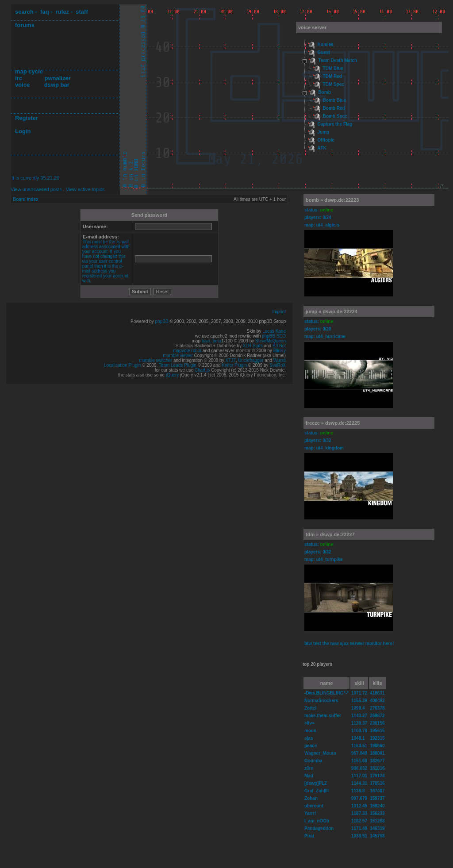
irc (19, 78)
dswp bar (57, 85)
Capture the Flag (335, 124)
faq (45, 12)
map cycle (29, 71)
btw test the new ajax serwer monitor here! (349, 643)
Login (23, 131)
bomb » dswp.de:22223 (332, 200)
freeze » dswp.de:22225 (333, 423)
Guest (324, 52)
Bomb (325, 92)
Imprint (279, 312)
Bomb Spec (335, 116)
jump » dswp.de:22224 (332, 311)
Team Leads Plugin (178, 365)
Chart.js (202, 370)
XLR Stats (253, 346)
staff (82, 12)
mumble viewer (178, 355)
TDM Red (332, 76)
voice (22, 85)
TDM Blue (333, 68)
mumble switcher (155, 360)
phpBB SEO (274, 336)
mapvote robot (187, 351)
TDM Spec (334, 84)
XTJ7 (230, 360)
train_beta (211, 341)
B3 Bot (279, 346)
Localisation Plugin (122, 365)
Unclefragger (251, 360)
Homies (326, 44)
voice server (312, 27)
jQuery (172, 375)
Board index (26, 199)
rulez (62, 12)
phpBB (162, 321)
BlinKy (280, 351)
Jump (324, 132)
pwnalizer (57, 78)
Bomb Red (334, 108)
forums (25, 25)
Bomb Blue (335, 100)
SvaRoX (278, 365)
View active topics (85, 189)
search (24, 12)
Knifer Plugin (234, 365)
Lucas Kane (274, 331)
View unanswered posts (36, 189)
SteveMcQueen (271, 341)
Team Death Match (338, 60)
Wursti (280, 360)
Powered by (143, 321)
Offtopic (326, 140)
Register (27, 118)
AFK (322, 148)
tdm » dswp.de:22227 (330, 534)
